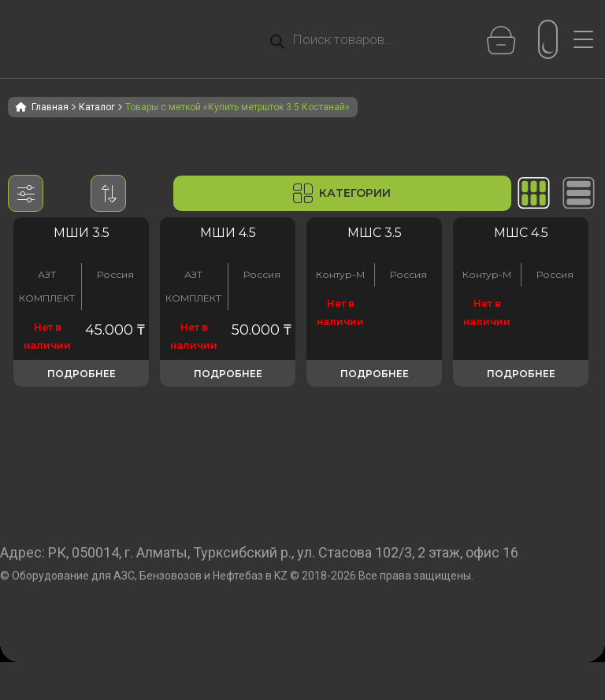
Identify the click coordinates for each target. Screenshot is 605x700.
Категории (342, 193)
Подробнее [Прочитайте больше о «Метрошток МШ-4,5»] (228, 374)
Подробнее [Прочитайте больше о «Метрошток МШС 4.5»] (521, 374)
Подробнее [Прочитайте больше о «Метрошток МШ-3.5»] (82, 374)
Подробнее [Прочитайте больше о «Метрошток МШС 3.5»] (375, 374)
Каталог (97, 107)
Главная (50, 107)
